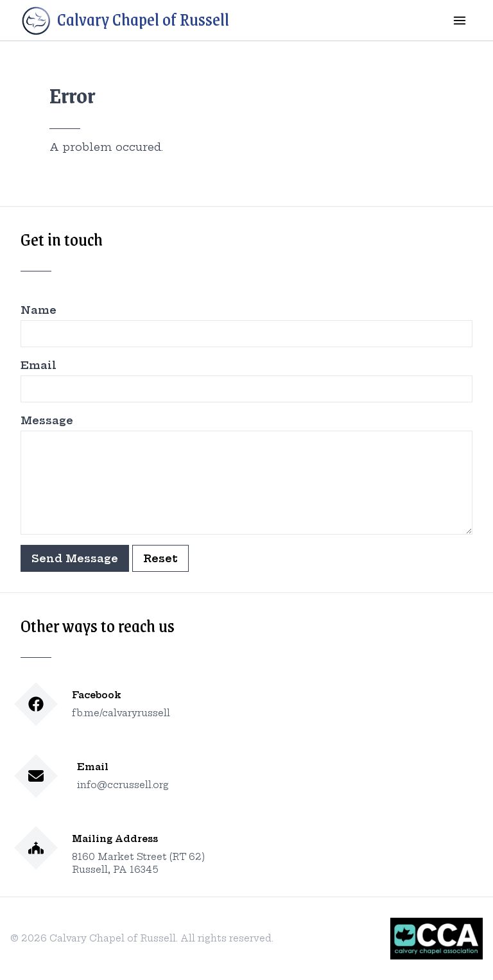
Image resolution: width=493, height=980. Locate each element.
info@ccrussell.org (123, 785)
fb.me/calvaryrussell (121, 713)
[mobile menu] (460, 21)
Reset (160, 558)
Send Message (75, 558)
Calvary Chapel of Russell (125, 21)
